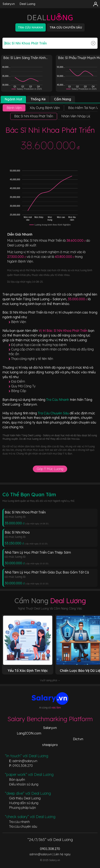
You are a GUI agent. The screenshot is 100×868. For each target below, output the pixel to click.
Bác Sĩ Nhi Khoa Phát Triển (25, 512)
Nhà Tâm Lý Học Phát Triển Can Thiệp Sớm (38, 552)
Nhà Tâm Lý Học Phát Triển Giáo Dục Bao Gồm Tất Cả (47, 572)
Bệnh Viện (19, 322)
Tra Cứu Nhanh (58, 400)
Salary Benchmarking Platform (50, 719)
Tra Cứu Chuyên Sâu (54, 413)
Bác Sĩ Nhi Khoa (17, 532)
